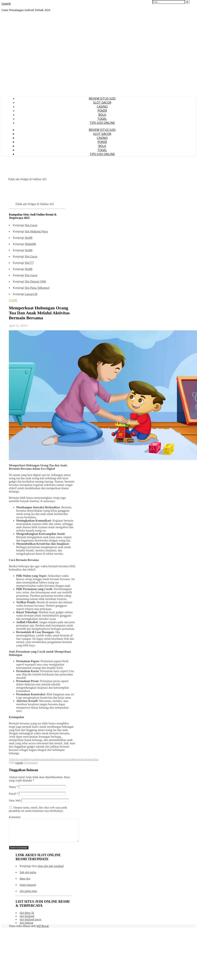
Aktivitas (14, 759)
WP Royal (43, 930)
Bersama (41, 759)
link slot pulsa (28, 877)
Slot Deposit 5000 (35, 281)
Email (13, 794)
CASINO (102, 107)
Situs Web (15, 800)
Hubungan (57, 759)
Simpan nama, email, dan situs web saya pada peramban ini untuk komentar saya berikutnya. (38, 809)
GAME (13, 300)
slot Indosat (26, 927)
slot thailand (27, 920)
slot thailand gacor (31, 924)
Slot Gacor (31, 225)
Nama (13, 787)
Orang (90, 759)
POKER (102, 111)
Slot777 (29, 263)
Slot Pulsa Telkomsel (37, 288)
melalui (67, 759)
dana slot (25, 883)
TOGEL (102, 119)
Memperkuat (79, 759)
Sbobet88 (30, 244)
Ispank (6, 3)
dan (48, 759)
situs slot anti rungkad (51, 870)
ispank (19, 763)
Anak (23, 759)
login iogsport (28, 889)
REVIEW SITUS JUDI (102, 98)
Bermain (31, 759)
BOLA (102, 115)
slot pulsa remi (28, 895)
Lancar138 (31, 294)
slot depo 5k (27, 917)
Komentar (15, 817)
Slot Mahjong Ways (36, 231)
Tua (96, 759)
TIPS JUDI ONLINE (102, 123)
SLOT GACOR (102, 103)
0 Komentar (31, 763)
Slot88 (28, 238)
